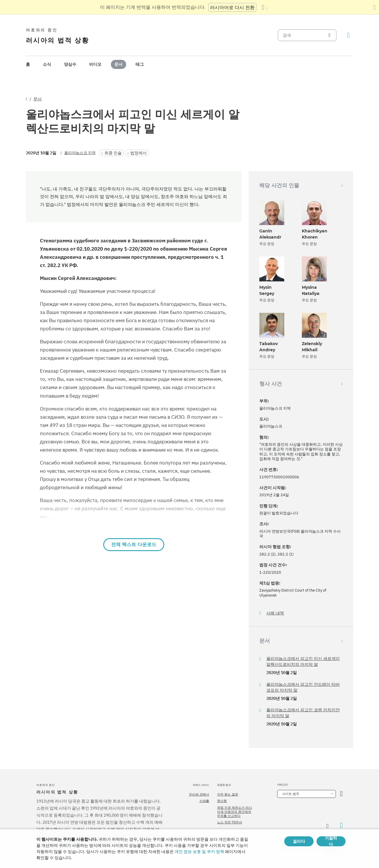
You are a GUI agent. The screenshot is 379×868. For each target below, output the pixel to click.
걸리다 (299, 841)
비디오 (95, 64)
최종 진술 (113, 153)
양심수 (70, 64)
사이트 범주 (291, 794)
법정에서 (138, 153)
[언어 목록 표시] (265, 7)
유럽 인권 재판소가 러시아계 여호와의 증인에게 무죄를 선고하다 (235, 812)
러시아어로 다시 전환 (232, 7)
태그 (140, 64)
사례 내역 (275, 613)
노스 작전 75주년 (230, 822)
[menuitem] (28, 64)
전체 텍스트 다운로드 (134, 544)
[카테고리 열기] (341, 794)
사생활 (204, 801)
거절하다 (331, 841)
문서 (119, 64)
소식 (47, 64)
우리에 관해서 (199, 794)
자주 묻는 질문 (228, 794)
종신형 (222, 801)
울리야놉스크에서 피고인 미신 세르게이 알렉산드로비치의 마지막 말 (303, 661)
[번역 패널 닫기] (374, 7)
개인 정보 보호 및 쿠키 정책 (199, 852)
